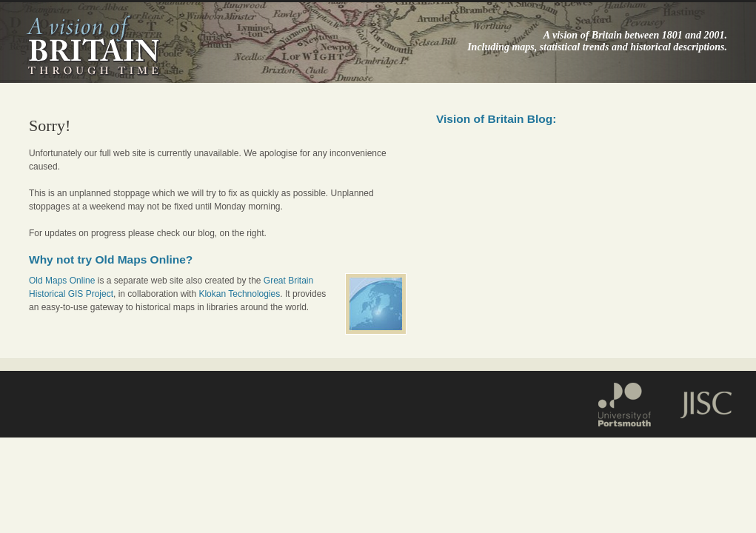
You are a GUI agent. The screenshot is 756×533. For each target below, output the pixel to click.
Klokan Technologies (239, 294)
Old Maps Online (62, 281)
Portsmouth (632, 402)
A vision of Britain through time (93, 45)
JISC (698, 402)
